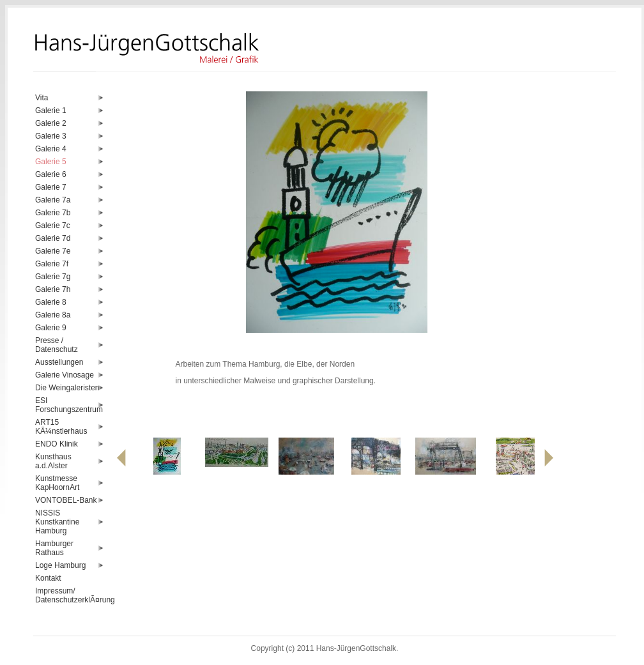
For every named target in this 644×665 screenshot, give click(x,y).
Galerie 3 (51, 136)
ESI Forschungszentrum (69, 405)
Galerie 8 (51, 302)
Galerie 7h (53, 289)
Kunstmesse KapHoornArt (57, 483)
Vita (42, 98)
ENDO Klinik (57, 444)
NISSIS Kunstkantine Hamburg (57, 522)
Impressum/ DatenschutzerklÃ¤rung (69, 595)
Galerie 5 (51, 162)
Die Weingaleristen (67, 388)
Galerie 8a (53, 315)
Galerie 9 (51, 328)
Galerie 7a (53, 200)
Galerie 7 (51, 187)
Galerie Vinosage (65, 375)
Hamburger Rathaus (54, 548)
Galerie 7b (53, 213)
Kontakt (48, 578)
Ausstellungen (59, 362)
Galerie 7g (53, 277)
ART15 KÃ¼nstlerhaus (61, 427)
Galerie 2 (51, 123)
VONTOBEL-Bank (66, 500)
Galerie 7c (53, 225)
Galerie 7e (53, 251)
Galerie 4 (51, 149)
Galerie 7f (52, 264)
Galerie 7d (53, 238)
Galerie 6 (51, 174)
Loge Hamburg (60, 565)
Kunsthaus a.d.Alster (53, 461)
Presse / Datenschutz (57, 345)
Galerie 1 (51, 111)
